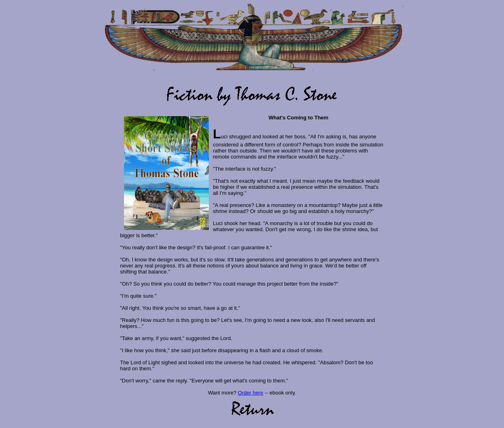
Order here (251, 393)
